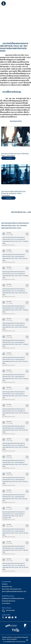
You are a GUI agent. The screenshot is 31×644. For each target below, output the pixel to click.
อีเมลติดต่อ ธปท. (7, 586)
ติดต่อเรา (5, 584)
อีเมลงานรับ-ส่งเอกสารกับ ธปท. (12, 589)
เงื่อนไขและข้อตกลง (7, 637)
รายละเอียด (9, 158)
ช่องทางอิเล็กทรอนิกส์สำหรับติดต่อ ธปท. (14, 591)
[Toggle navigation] (28, 4)
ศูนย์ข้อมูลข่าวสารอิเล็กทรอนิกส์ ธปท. (13, 598)
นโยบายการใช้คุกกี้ (12, 639)
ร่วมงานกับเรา (6, 603)
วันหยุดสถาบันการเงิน (9, 601)
